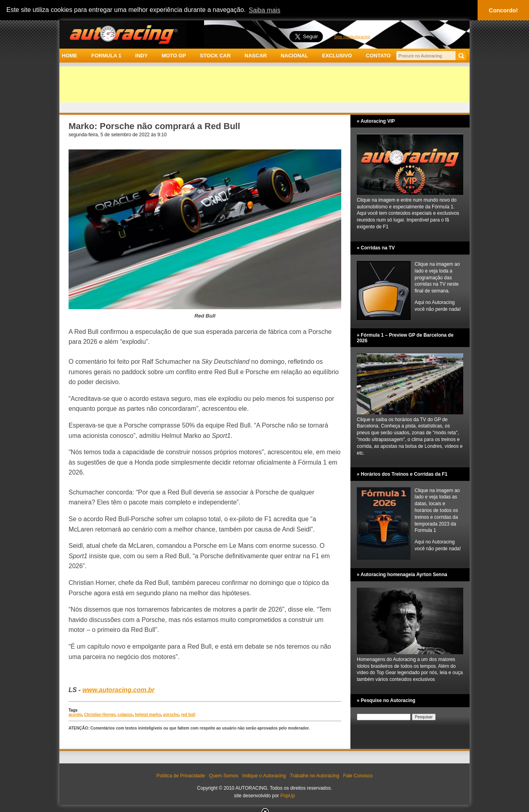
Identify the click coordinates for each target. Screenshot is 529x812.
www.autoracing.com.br (119, 690)
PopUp (288, 796)
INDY (141, 56)
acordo (75, 715)
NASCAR (256, 56)
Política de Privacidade (181, 776)
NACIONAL (294, 56)
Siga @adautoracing (352, 37)
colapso (125, 715)
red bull (188, 715)
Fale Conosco (358, 776)
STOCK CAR (215, 56)
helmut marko (148, 715)
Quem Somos (223, 776)
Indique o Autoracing (264, 776)
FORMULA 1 (106, 56)
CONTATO (378, 56)
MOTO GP (174, 56)
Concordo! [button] (503, 10)
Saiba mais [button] (264, 10)
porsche (171, 715)
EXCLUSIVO (337, 56)
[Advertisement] (264, 84)
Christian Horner (100, 715)
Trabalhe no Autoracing (315, 776)
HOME (70, 56)
